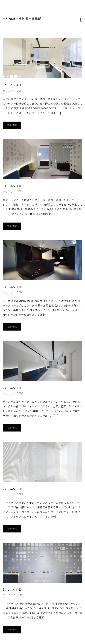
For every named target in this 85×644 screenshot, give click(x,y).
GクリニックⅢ (12, 590)
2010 (20, 293)
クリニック (9, 91)
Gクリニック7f (12, 186)
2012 (20, 192)
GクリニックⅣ (12, 388)
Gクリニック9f (12, 489)
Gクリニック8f (12, 287)
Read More (12, 125)
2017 (20, 595)
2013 (20, 494)
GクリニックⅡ (12, 85)
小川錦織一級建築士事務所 (22, 19)
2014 (20, 91)
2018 (20, 394)
